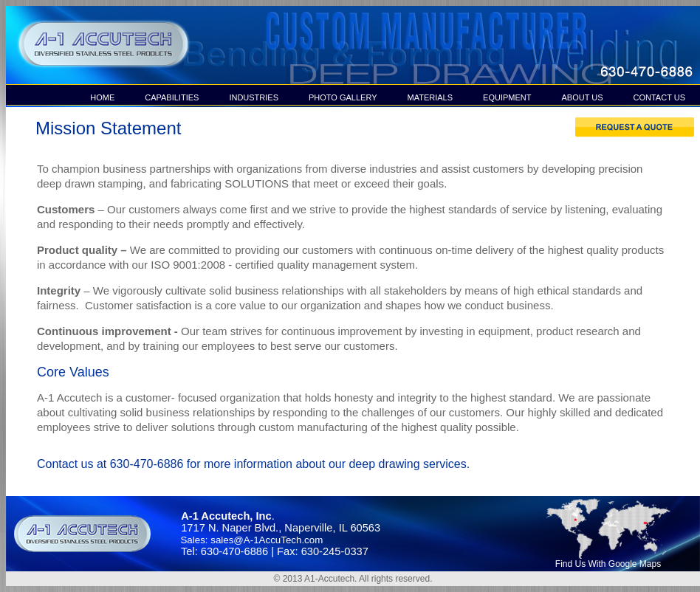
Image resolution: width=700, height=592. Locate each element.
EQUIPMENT (507, 97)
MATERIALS (430, 97)
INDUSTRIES (254, 97)
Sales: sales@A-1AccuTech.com (249, 540)
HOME (102, 97)
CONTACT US (660, 97)
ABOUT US (582, 97)
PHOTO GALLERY (343, 97)
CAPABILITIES (172, 97)
